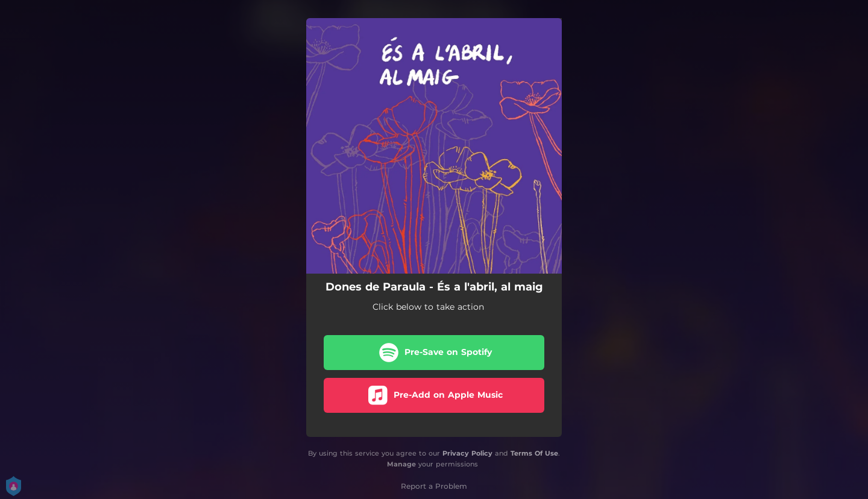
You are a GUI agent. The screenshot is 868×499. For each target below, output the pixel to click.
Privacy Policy (467, 453)
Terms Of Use (534, 453)
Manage (401, 465)
